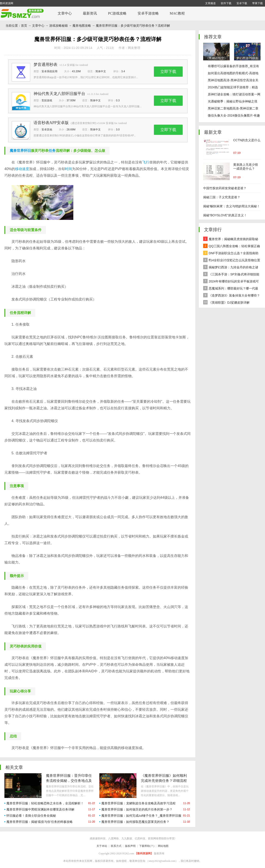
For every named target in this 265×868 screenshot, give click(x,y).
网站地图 (163, 846)
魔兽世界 (17, 151)
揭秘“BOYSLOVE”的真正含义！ (225, 215)
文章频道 (210, 3)
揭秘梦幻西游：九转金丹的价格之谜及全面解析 (231, 268)
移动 (19, 169)
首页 (24, 26)
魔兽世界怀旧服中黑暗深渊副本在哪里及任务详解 (40, 809)
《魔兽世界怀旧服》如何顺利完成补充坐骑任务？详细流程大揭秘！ (164, 781)
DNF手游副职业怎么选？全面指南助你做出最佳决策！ (231, 254)
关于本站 (102, 846)
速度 (26, 169)
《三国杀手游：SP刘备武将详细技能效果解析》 (231, 275)
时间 (68, 169)
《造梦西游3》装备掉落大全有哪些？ (232, 295)
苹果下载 (257, 3)
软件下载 (226, 3)
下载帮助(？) (147, 846)
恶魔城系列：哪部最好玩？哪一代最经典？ (231, 289)
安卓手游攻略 (148, 13)
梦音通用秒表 (45, 65)
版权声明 (130, 846)
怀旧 (27, 151)
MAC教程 (177, 13)
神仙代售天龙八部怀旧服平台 (59, 94)
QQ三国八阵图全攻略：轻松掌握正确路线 (232, 247)
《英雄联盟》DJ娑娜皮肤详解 (226, 302)
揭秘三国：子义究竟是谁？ (222, 197)
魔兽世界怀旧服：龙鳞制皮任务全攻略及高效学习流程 (138, 803)
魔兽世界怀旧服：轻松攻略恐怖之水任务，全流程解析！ (45, 803)
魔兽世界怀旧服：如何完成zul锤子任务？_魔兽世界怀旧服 (141, 816)
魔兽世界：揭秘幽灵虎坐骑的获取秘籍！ (231, 240)
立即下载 (168, 72)
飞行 (146, 162)
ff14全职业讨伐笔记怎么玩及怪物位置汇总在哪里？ (232, 261)
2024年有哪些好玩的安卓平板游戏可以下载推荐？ (231, 282)
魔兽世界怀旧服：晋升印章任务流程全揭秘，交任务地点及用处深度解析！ (69, 781)
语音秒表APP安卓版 (51, 123)
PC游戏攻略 (117, 13)
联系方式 (116, 846)
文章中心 (65, 13)
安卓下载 (242, 3)
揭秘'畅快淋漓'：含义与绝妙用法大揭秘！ (232, 206)
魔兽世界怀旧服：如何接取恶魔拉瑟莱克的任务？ (135, 822)
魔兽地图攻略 (82, 26)
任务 (52, 151)
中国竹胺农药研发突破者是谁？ (225, 188)
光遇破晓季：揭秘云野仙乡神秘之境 (233, 101)
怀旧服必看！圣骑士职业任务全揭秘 (31, 816)
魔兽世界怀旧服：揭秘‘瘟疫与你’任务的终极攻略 (40, 822)
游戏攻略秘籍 (59, 26)
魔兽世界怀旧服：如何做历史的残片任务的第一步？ (137, 809)
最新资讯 (90, 13)
